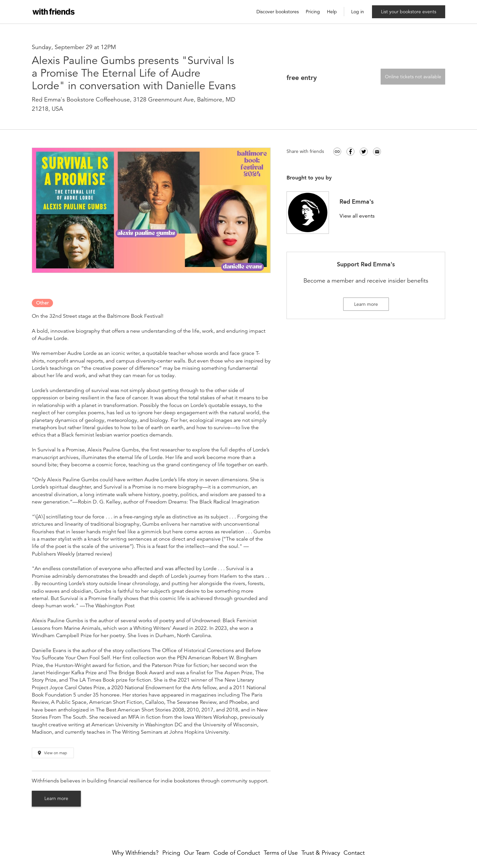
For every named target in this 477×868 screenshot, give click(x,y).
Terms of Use (281, 853)
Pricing (313, 12)
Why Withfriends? (135, 853)
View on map (52, 753)
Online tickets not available (413, 77)
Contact (354, 853)
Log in (358, 12)
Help (332, 12)
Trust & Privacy (321, 853)
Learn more (56, 798)
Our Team (197, 853)
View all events (357, 216)
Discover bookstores (278, 12)
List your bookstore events (409, 12)
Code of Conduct (237, 853)
